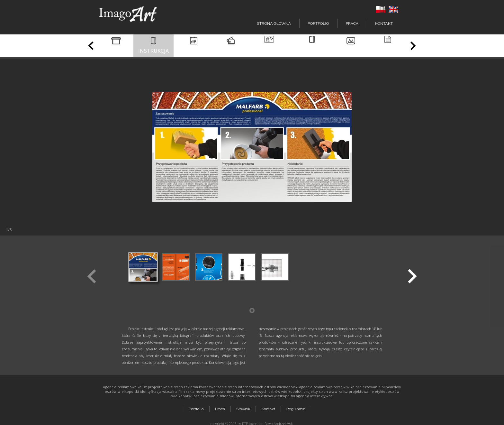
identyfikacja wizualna (159, 391)
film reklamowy (192, 391)
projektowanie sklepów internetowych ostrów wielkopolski (244, 396)
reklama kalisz (196, 387)
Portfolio (196, 406)
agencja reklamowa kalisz (125, 387)
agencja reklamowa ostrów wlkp (327, 387)
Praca (352, 23)
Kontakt (384, 23)
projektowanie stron (165, 387)
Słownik (244, 406)
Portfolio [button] (318, 23)
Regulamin (297, 406)
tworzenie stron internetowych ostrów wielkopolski (254, 387)
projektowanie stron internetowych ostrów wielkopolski (254, 391)
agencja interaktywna (314, 396)
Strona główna (274, 23)
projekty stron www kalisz (326, 391)
